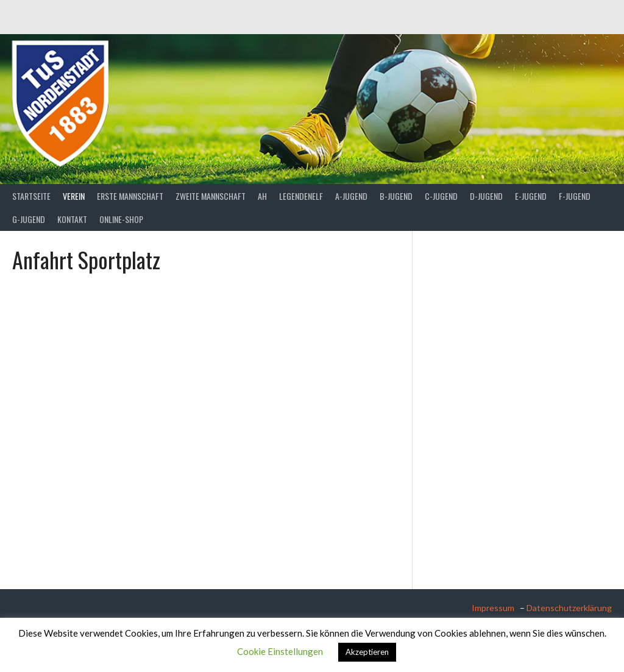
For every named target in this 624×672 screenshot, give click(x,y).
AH (262, 196)
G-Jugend (29, 219)
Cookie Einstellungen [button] (280, 651)
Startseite (31, 196)
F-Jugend (575, 196)
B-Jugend (396, 196)
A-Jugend (351, 196)
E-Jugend (531, 196)
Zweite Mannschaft (211, 196)
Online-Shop (121, 219)
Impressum (495, 608)
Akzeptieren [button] (367, 652)
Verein (74, 196)
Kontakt (72, 219)
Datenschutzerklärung (569, 608)
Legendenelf (301, 196)
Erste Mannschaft (130, 196)
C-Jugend (441, 196)
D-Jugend (486, 196)
